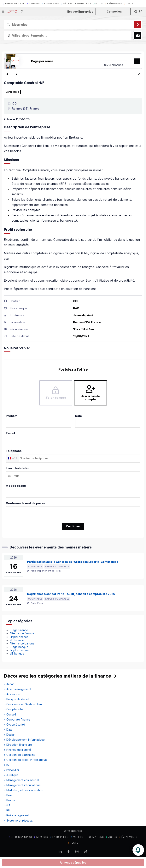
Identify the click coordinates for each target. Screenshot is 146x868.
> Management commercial (21, 780)
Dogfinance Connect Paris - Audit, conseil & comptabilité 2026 (71, 594)
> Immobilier (12, 770)
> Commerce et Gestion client (23, 704)
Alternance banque (22, 643)
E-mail (10, 433)
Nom (78, 416)
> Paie (8, 795)
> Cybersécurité (14, 725)
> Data (8, 730)
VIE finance (17, 640)
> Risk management (16, 815)
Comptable (12, 92)
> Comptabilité (13, 709)
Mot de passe (16, 486)
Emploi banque (19, 650)
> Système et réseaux (18, 821)
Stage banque (19, 647)
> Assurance (12, 694)
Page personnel (43, 61)
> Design (10, 735)
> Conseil (10, 715)
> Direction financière (18, 745)
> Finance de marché (17, 750)
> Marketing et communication (23, 790)
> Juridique (11, 775)
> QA (7, 805)
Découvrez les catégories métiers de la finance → (60, 676)
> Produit (10, 800)
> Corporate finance (17, 720)
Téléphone (14, 451)
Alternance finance (22, 633)
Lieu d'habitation (18, 468)
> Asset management (18, 689)
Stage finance (19, 630)
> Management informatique (22, 785)
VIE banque (17, 653)
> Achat (9, 684)
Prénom (12, 416)
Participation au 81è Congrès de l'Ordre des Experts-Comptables (73, 562)
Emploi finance (19, 637)
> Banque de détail (16, 699)
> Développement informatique (24, 740)
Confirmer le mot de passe (26, 503)
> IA (6, 765)
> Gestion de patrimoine (20, 755)
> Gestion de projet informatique (25, 760)
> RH (7, 810)
